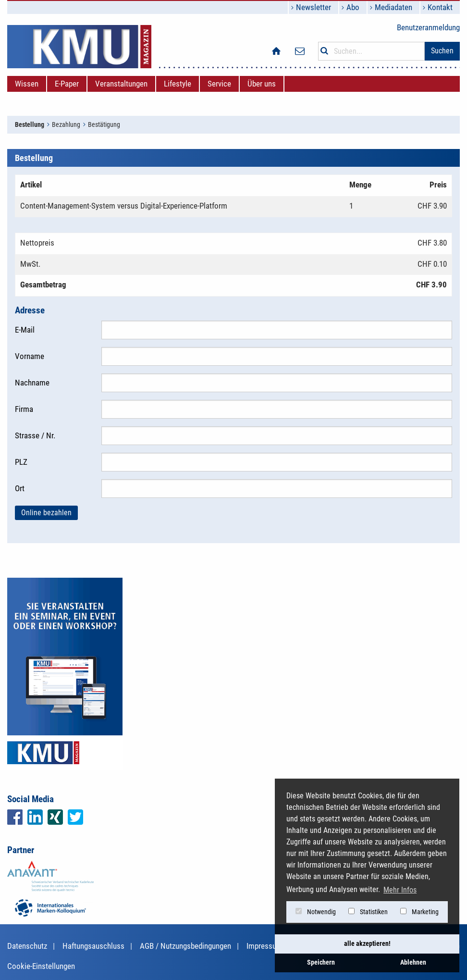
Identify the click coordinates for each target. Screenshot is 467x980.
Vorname (30, 356)
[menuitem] (27, 84)
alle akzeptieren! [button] (367, 944)
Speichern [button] (321, 962)
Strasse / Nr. (35, 435)
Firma (24, 409)
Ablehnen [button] (413, 962)
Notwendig (316, 912)
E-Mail (25, 330)
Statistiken (368, 912)
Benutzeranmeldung (428, 27)
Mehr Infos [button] (400, 890)
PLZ (21, 462)
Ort (20, 488)
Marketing (419, 912)
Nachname (32, 383)
